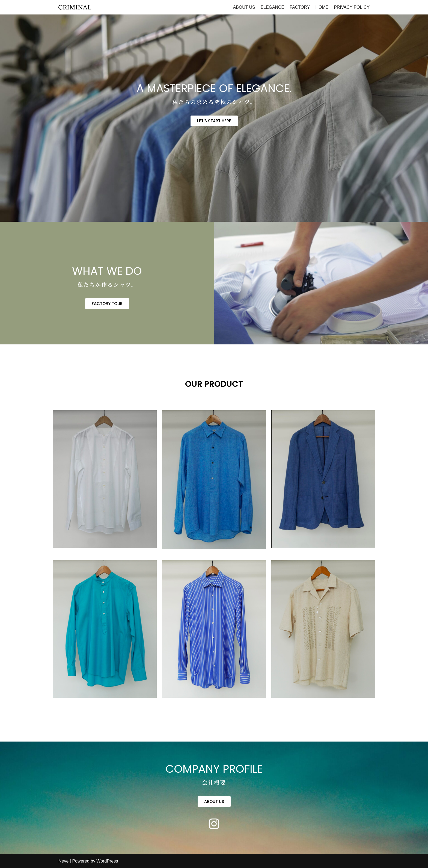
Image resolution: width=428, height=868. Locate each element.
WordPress (107, 861)
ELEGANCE (272, 7)
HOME (322, 7)
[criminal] (75, 7)
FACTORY (299, 7)
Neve (63, 861)
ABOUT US (243, 7)
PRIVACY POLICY (352, 7)
